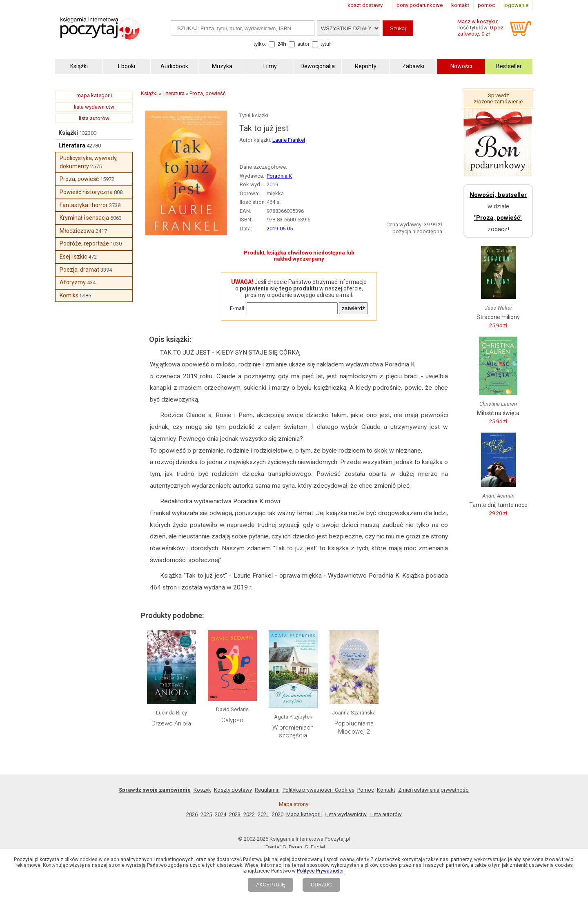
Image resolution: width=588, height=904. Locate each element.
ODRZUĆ (321, 885)
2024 (220, 814)
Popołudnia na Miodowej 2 (354, 728)
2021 (263, 814)
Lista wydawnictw (346, 814)
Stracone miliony (498, 317)
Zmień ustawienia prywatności (434, 790)
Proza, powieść (79, 179)
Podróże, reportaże (84, 243)
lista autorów (94, 118)
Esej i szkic (73, 257)
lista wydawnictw (94, 107)
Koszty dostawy (233, 790)
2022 (249, 814)
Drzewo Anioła (171, 723)
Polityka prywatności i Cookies (318, 790)
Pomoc (366, 790)
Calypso (232, 720)
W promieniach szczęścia (293, 732)
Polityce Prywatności (320, 871)
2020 (278, 814)
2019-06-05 (280, 229)
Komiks (69, 295)
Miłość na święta (498, 413)
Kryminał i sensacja (84, 218)
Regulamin (267, 790)
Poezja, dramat (79, 270)
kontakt (460, 5)
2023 (235, 814)
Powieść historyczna (86, 192)
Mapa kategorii (304, 814)
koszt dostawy (365, 5)
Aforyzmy (73, 282)
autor (303, 44)
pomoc (486, 5)
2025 (206, 814)
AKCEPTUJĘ (271, 885)
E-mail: (238, 308)
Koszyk (202, 790)
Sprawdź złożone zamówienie (498, 98)
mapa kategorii (94, 95)
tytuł (326, 44)
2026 (192, 814)
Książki (68, 133)
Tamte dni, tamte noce (498, 505)
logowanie (516, 5)
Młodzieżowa (77, 231)
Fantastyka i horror (84, 205)
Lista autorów (386, 814)
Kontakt (386, 790)
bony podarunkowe (420, 5)
